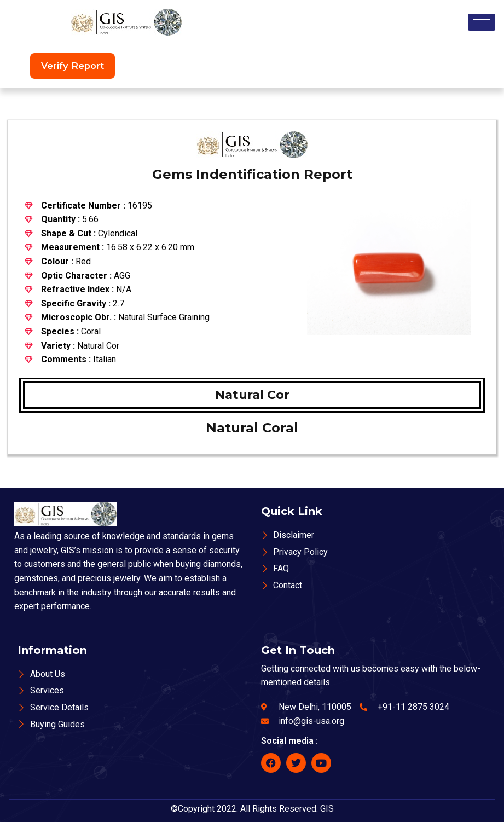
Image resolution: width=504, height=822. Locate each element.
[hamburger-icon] (482, 22)
